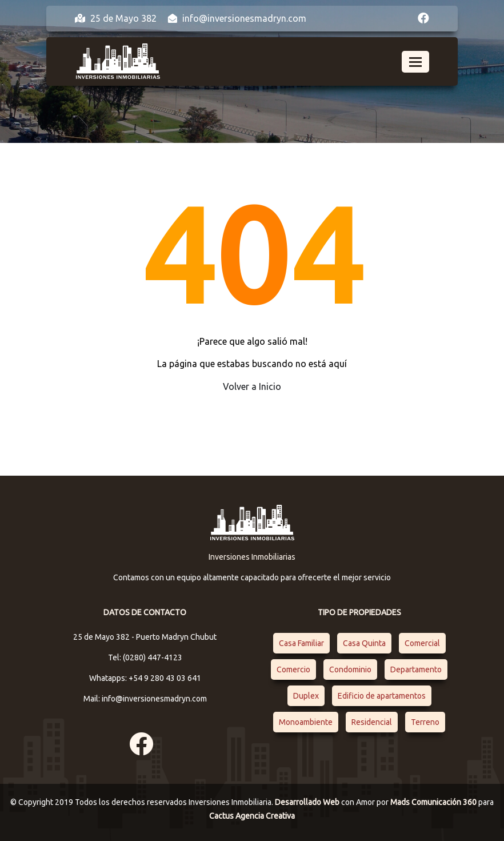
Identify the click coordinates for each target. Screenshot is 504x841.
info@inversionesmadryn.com (237, 18)
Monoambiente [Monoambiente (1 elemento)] (306, 722)
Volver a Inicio (252, 386)
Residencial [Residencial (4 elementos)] (372, 722)
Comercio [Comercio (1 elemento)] (293, 669)
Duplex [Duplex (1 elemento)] (306, 696)
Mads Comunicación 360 (434, 802)
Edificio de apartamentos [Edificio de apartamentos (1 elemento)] (382, 696)
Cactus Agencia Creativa (252, 816)
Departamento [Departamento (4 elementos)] (416, 669)
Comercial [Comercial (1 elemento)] (422, 643)
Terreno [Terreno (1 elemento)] (425, 722)
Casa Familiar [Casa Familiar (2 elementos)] (301, 643)
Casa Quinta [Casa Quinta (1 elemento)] (364, 643)
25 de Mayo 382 (116, 18)
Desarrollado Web (308, 802)
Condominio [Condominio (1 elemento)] (350, 669)
